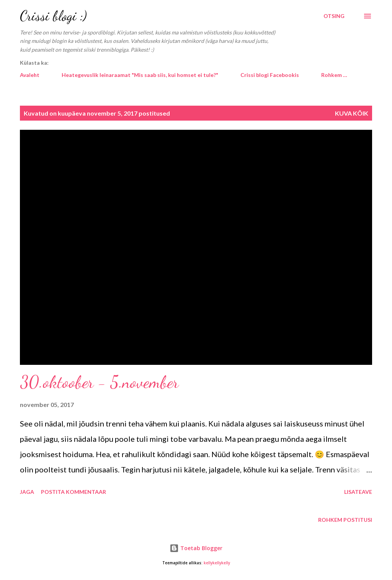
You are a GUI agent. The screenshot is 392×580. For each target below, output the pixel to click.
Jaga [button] (27, 492)
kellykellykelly (217, 563)
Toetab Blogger (196, 548)
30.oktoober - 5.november (99, 382)
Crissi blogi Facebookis (270, 75)
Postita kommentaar (73, 492)
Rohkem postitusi (345, 520)
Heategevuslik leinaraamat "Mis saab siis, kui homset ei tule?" (140, 75)
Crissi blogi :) (53, 16)
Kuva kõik (352, 113)
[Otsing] (334, 16)
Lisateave (358, 492)
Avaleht (30, 75)
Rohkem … (334, 75)
